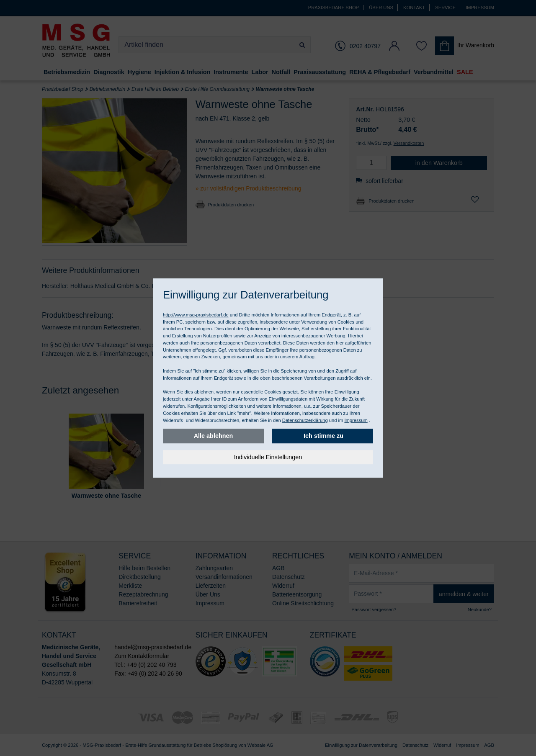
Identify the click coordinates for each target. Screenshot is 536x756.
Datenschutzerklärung (305, 420)
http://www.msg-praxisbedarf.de (196, 315)
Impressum (356, 420)
